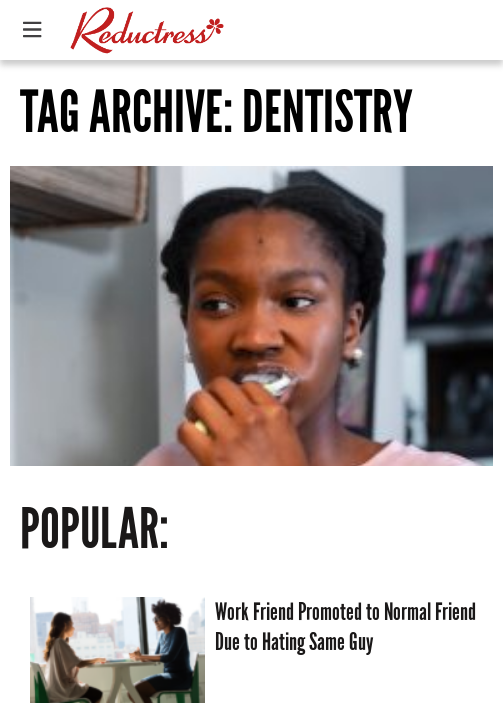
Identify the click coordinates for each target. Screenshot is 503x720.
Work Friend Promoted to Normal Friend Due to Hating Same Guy (345, 626)
